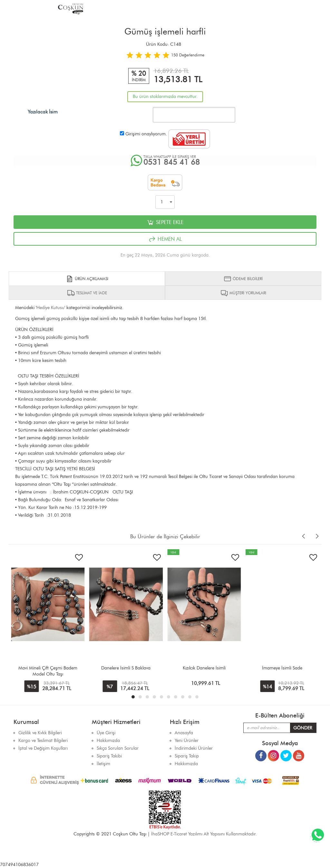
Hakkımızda (186, 764)
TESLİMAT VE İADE (87, 293)
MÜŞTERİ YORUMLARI (243, 293)
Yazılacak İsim (43, 112)
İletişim (103, 764)
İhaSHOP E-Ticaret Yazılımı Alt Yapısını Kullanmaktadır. (204, 834)
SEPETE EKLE (165, 222)
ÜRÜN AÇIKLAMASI (87, 279)
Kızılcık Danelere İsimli (204, 668)
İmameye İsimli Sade (282, 668)
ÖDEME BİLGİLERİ (243, 279)
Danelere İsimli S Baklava (126, 668)
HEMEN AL (165, 239)
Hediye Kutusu (50, 308)
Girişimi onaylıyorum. (146, 134)
